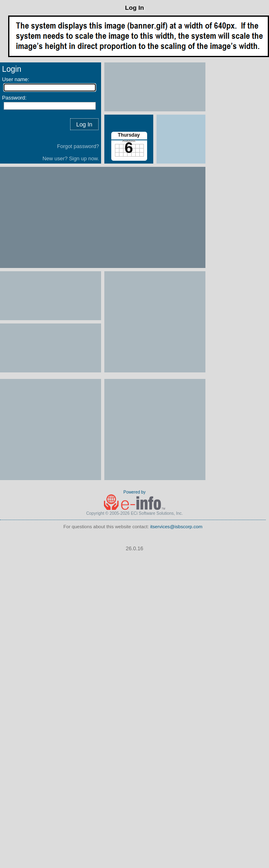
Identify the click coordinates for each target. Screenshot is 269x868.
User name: (16, 79)
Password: (14, 98)
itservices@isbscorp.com (176, 527)
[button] (84, 124)
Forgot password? (78, 146)
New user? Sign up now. (71, 158)
